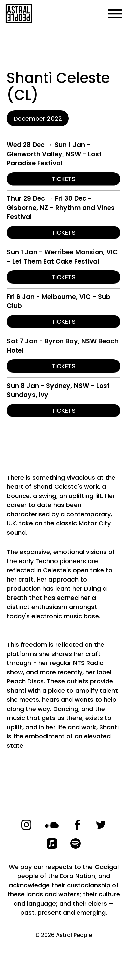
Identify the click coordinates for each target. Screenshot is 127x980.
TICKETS (63, 179)
